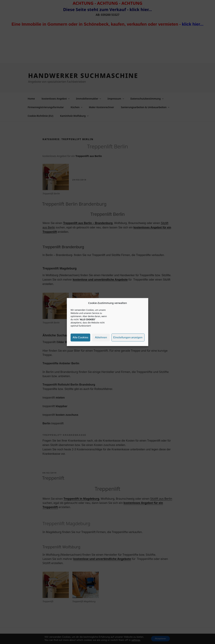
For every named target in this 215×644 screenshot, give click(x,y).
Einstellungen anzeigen (128, 337)
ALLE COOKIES (87, 319)
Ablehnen (101, 337)
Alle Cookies (80, 337)
